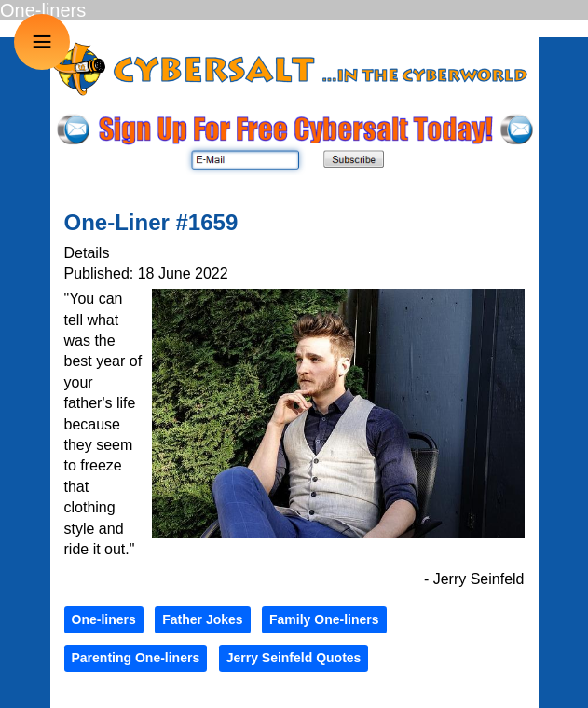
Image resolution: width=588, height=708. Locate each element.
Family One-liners (324, 619)
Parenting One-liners (136, 658)
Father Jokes (202, 619)
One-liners (104, 619)
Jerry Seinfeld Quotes (294, 658)
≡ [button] (42, 41)
